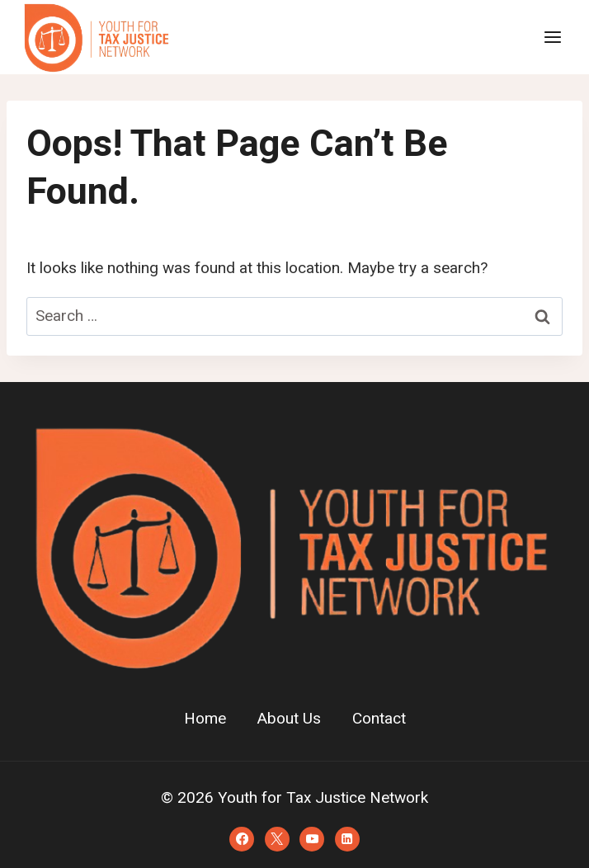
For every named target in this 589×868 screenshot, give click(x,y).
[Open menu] (552, 37)
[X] (277, 839)
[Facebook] (242, 839)
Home (205, 719)
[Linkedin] (347, 839)
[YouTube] (312, 839)
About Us (289, 719)
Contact (379, 719)
